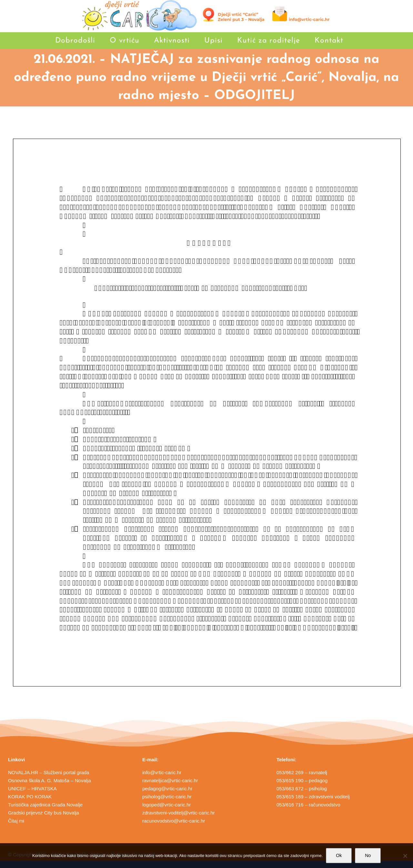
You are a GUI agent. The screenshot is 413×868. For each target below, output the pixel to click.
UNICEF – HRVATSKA (32, 789)
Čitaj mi (16, 821)
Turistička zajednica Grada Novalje (45, 805)
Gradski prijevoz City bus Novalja (44, 813)
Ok (339, 855)
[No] (405, 856)
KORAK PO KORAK (30, 797)
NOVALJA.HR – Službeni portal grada (49, 772)
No (368, 855)
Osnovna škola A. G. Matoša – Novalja (50, 780)
